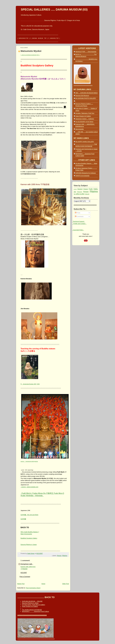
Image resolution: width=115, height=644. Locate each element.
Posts (78, 213)
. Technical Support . (79, 222)
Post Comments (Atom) (33, 588)
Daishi (75, 189)
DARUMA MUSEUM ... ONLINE (32, 601)
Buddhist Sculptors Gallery (29, 538)
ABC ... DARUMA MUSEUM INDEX (87, 93)
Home (43, 584)
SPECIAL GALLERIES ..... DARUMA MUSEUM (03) (54, 9)
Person (59, 556)
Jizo (75, 192)
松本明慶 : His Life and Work (30, 515)
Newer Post (21, 584)
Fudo (91, 189)
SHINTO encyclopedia (82, 176)
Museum (80, 192)
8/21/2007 (24, 573)
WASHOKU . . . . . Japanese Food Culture (35, 611)
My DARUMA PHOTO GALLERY (86, 98)
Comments (79, 217)
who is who (80, 194)
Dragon (86, 189)
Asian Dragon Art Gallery (83, 116)
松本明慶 (23, 519)
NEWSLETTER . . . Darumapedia (86, 52)
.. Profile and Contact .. (79, 224)
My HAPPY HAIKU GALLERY (85, 142)
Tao (75, 194)
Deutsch (80, 189)
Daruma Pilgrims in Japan (29, 545)
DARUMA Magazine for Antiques (86, 173)
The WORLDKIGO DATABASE (32, 610)
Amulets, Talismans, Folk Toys (85, 113)
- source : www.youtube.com (30, 487)
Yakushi (87, 194)
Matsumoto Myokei (31, 51)
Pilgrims (65, 556)
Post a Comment (25, 577)
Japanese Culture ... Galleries (85, 119)
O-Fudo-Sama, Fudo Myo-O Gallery (34, 605)
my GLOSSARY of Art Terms (84, 122)
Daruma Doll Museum (82, 96)
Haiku (96, 189)
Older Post (66, 584)
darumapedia (80, 129)
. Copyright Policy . (78, 230)
